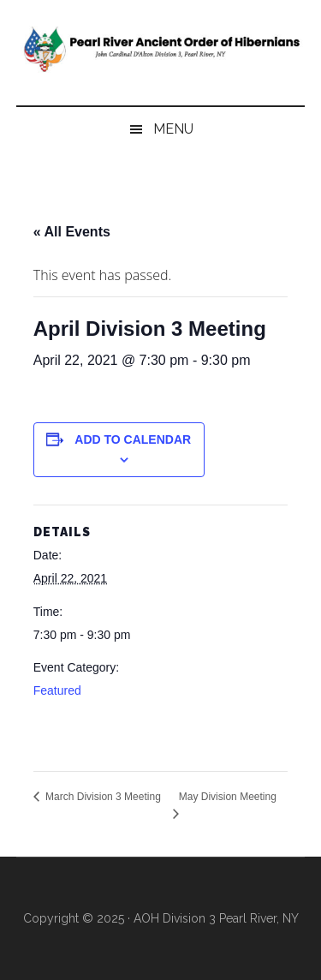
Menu (173, 129)
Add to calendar (133, 439)
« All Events (72, 232)
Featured (57, 690)
